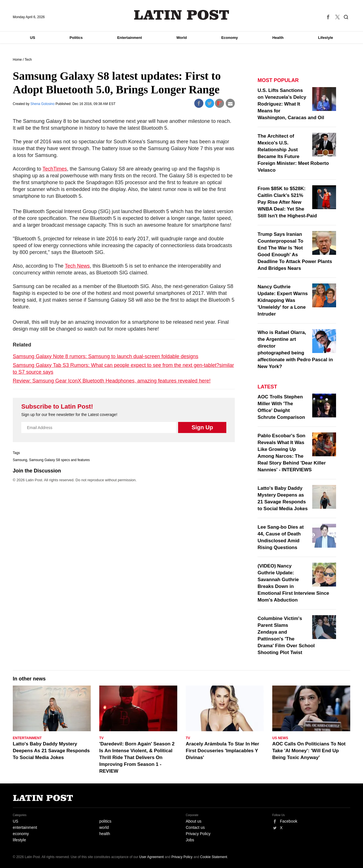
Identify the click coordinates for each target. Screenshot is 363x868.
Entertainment (129, 38)
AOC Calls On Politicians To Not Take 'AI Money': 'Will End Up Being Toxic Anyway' (309, 751)
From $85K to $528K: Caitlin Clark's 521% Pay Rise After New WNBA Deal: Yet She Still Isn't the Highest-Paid (287, 202)
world (104, 827)
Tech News (77, 266)
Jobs (190, 840)
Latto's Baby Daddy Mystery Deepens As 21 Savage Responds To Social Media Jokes (51, 751)
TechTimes (55, 169)
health (105, 834)
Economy (230, 38)
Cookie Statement (214, 857)
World (182, 38)
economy (21, 834)
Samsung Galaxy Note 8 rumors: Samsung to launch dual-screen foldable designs (105, 356)
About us (194, 821)
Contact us (195, 827)
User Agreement (152, 857)
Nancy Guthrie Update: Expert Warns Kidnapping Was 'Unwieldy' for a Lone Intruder (283, 300)
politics (105, 821)
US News (280, 738)
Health (278, 38)
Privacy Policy (198, 834)
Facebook (289, 821)
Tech (28, 60)
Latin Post (182, 15)
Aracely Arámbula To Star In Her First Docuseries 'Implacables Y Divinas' (222, 751)
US (33, 38)
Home (17, 60)
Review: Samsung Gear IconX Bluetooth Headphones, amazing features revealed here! (112, 381)
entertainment (25, 827)
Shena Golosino (43, 104)
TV (101, 738)
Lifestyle (326, 38)
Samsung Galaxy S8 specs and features (59, 460)
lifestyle (19, 840)
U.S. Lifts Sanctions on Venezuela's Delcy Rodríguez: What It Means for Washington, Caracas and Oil (291, 104)
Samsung (20, 460)
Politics (76, 38)
